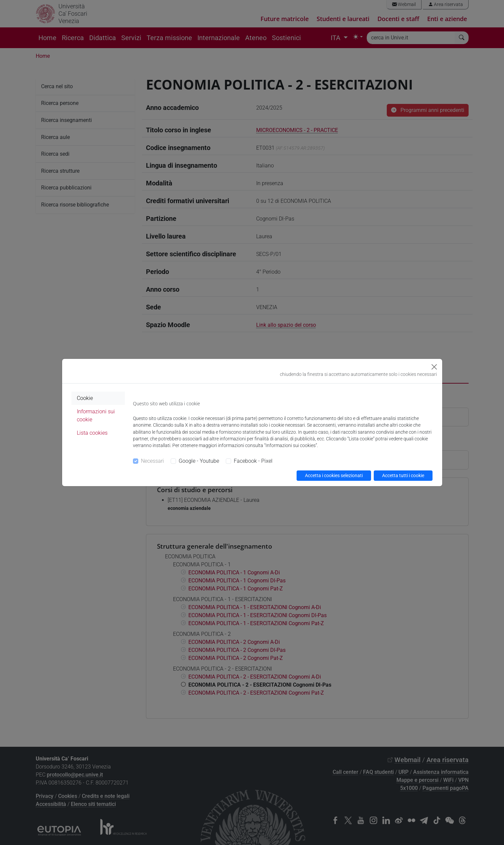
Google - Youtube (199, 461)
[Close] (434, 367)
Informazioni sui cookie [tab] (96, 415)
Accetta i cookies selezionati (334, 475)
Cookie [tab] (85, 398)
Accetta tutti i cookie (403, 475)
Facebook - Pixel (253, 461)
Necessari (152, 461)
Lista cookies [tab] (92, 433)
